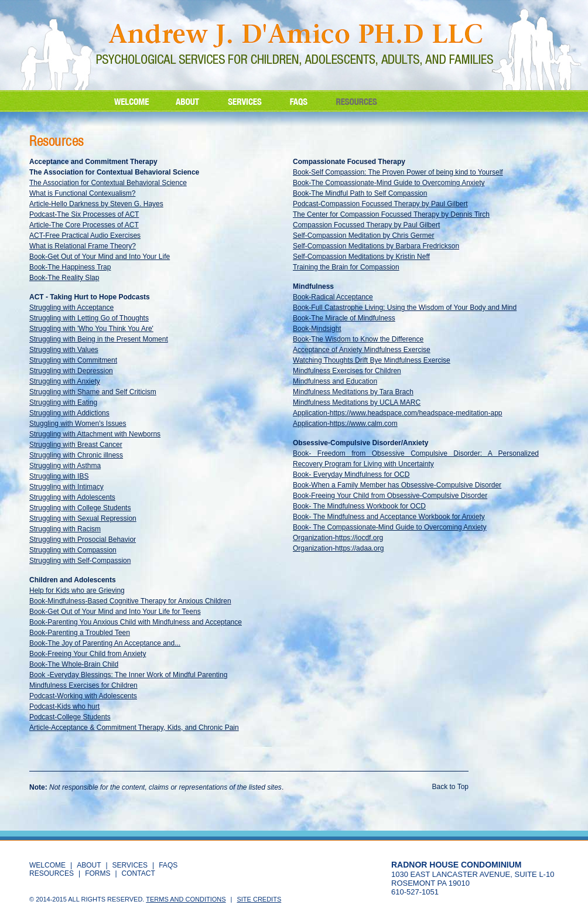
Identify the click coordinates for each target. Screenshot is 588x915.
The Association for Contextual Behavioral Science (108, 183)
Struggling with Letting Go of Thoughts (89, 318)
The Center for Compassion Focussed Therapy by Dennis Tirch (391, 214)
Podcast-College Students (70, 717)
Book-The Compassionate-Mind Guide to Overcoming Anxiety (389, 183)
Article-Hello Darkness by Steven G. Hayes (96, 204)
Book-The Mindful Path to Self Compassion (360, 193)
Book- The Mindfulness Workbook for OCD (359, 506)
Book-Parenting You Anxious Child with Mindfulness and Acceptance (136, 622)
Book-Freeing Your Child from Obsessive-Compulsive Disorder (390, 496)
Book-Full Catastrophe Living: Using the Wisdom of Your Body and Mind (405, 308)
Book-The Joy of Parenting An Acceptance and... (105, 643)
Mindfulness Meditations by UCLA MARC (357, 402)
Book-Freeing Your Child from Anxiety (88, 654)
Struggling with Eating (63, 402)
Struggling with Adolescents (72, 497)
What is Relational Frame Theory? (83, 246)
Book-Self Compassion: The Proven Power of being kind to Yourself (398, 172)
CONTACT (139, 873)
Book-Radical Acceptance (333, 297)
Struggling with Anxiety (65, 381)
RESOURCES (52, 873)
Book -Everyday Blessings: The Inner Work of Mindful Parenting (128, 675)
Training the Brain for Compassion (346, 267)
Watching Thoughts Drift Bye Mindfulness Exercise (372, 360)
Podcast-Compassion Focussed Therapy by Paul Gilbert (380, 204)
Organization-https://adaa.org (338, 548)
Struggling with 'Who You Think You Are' (91, 329)
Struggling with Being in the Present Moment (99, 339)
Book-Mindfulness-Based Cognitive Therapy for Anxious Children (130, 601)
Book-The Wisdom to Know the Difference (358, 339)
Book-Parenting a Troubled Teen (80, 633)
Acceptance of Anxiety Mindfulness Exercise (362, 350)
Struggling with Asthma (65, 466)
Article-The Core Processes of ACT (84, 225)
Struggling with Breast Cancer (76, 445)
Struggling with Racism (65, 529)
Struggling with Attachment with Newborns (95, 434)
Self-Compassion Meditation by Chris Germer (363, 235)
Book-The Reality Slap (64, 278)
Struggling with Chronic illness (76, 455)
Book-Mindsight (317, 329)
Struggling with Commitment (73, 360)
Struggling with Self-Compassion (80, 561)
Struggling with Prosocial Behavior (83, 540)
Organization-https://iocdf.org (338, 538)
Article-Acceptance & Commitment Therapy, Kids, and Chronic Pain (134, 728)
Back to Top (450, 787)
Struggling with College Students (80, 508)
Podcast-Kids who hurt (64, 706)
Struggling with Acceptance (71, 308)
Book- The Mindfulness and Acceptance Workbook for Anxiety (389, 517)
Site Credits (259, 899)
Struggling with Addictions (69, 413)
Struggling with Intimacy (66, 487)
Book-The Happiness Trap (70, 267)
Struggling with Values (64, 350)
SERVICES (130, 865)
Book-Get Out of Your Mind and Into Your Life (100, 257)
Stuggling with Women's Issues (78, 424)
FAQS (168, 865)
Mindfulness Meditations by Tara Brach (353, 392)
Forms (98, 873)
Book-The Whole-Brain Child (74, 664)
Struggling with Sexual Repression (83, 518)
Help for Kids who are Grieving (77, 590)
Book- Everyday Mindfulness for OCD (351, 474)
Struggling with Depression (71, 371)
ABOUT (89, 865)
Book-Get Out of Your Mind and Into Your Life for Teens (115, 612)
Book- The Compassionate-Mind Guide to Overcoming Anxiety (390, 527)
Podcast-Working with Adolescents (83, 696)
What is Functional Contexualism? (82, 193)
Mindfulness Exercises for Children (83, 685)
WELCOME (47, 865)
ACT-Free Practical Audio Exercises (85, 235)
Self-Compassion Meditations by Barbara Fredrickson (376, 246)
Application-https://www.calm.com (345, 424)
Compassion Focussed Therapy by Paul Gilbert (366, 225)
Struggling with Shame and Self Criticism (93, 392)
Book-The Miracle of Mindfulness (344, 318)
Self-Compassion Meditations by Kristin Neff (361, 257)
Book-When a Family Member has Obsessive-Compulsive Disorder (397, 485)
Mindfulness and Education (335, 381)
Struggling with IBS (59, 476)
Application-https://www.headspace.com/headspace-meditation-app (398, 413)
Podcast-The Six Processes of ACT (84, 214)
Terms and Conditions (186, 899)
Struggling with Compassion (73, 550)
